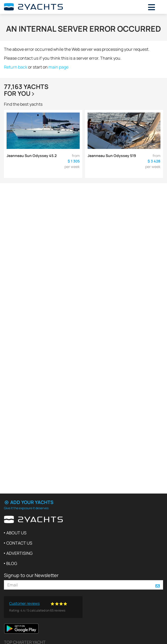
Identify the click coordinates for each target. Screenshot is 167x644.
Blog (12, 563)
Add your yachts (29, 502)
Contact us (19, 543)
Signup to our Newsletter (31, 575)
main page (58, 67)
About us (16, 533)
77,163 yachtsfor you (26, 90)
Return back (16, 67)
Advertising (19, 553)
